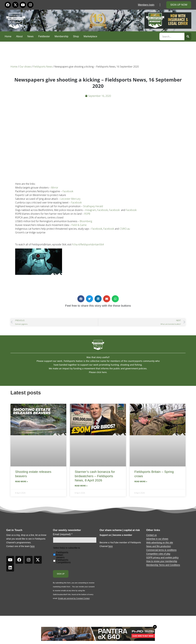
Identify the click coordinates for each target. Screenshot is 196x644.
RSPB (87, 214)
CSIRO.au (125, 229)
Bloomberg (86, 221)
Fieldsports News (43, 67)
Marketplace (90, 36)
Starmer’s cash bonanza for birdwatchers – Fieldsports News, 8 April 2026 (95, 476)
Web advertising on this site (160, 543)
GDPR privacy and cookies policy (162, 557)
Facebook (68, 191)
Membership (61, 36)
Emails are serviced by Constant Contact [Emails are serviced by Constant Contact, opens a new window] (74, 598)
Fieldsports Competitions (63, 561)
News (30, 36)
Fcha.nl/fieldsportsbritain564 (88, 244)
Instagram (91, 210)
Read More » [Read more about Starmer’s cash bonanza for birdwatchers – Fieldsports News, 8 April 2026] (81, 486)
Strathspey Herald (93, 206)
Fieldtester (44, 36)
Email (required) (63, 534)
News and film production (159, 546)
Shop (76, 36)
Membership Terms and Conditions (163, 565)
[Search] (188, 36)
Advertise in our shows (157, 539)
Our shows (25, 67)
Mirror (55, 188)
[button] (81, 299)
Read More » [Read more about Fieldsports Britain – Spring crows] (141, 481)
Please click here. (98, 372)
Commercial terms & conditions (161, 550)
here (32, 546)
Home (8, 36)
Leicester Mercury (70, 199)
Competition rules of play (158, 554)
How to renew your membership (162, 561)
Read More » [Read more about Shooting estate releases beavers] (21, 481)
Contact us (152, 535)
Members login (146, 5)
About (19, 36)
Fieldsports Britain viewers (62, 555)
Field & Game (79, 225)
